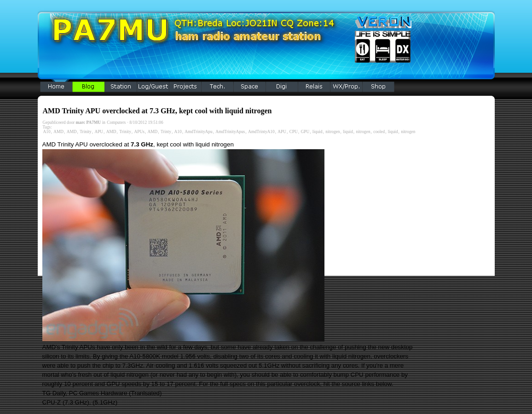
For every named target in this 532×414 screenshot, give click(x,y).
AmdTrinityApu (198, 132)
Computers (116, 122)
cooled (379, 132)
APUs (139, 132)
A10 (47, 132)
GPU (305, 132)
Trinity (86, 132)
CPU (294, 132)
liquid (318, 132)
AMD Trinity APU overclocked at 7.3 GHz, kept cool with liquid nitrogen (157, 111)
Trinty (166, 132)
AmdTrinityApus (230, 132)
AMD (58, 132)
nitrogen (332, 132)
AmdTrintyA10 (261, 132)
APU (99, 132)
